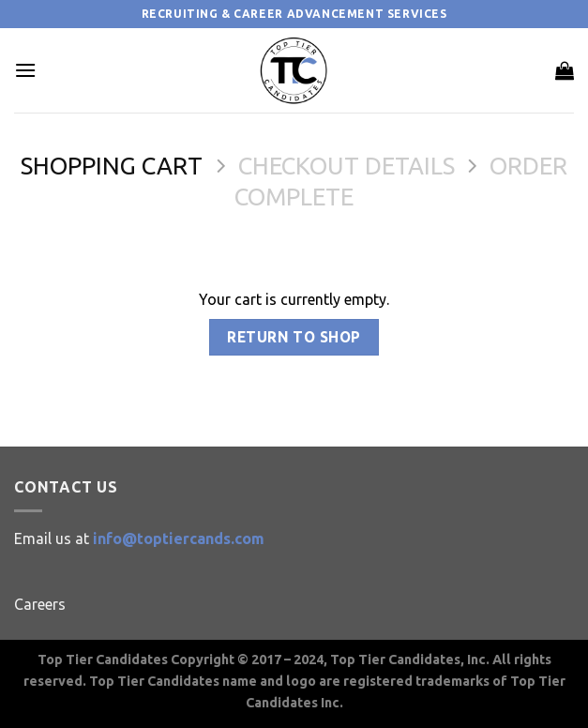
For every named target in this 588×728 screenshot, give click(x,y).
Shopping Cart (112, 166)
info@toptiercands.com (179, 538)
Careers (40, 604)
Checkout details (347, 166)
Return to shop (294, 337)
